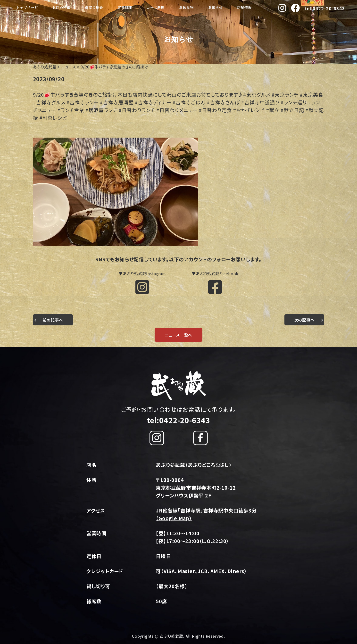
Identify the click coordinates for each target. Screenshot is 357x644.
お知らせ (215, 8)
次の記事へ (304, 320)
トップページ (27, 8)
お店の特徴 (61, 8)
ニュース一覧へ (179, 335)
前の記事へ (53, 320)
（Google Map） (174, 518)
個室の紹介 (94, 8)
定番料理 (125, 8)
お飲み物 (186, 8)
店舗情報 (244, 8)
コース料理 (156, 8)
